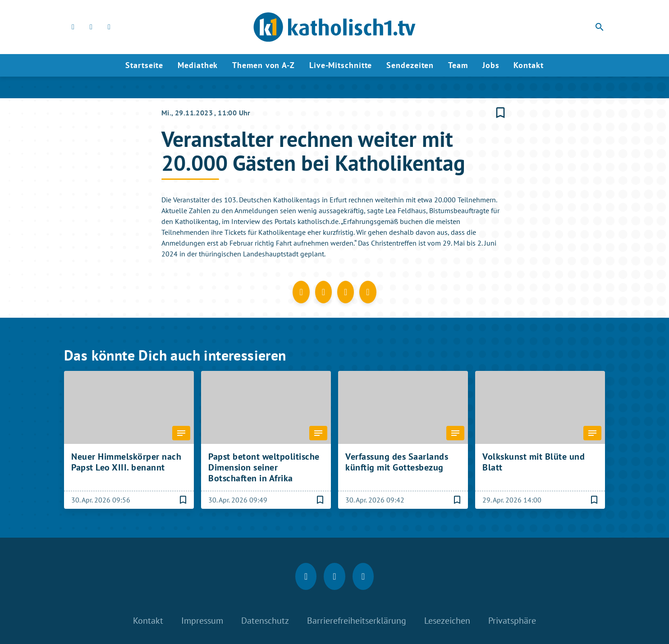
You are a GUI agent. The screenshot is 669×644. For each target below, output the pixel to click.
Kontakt (528, 65)
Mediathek (198, 65)
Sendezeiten (410, 65)
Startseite (144, 65)
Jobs (491, 65)
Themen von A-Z (263, 65)
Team (458, 65)
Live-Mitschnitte (341, 65)
